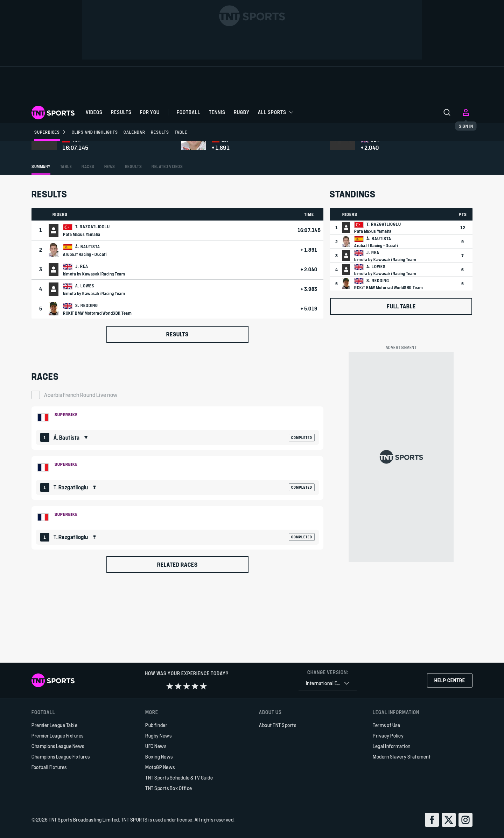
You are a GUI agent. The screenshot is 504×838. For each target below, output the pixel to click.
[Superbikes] (50, 132)
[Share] (468, 162)
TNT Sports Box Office (169, 788)
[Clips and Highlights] (95, 132)
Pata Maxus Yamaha (82, 310)
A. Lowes (85, 361)
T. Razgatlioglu (93, 302)
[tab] (41, 242)
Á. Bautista (88, 322)
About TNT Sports (278, 725)
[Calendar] (134, 132)
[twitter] (449, 820)
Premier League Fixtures (58, 736)
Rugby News (158, 736)
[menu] (447, 112)
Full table (401, 382)
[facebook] (432, 820)
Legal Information (392, 746)
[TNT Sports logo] (53, 113)
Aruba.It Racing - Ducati (85, 330)
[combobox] (328, 683)
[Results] (160, 132)
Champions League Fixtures (61, 757)
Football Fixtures (49, 767)
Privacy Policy (388, 736)
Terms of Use (386, 725)
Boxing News (159, 757)
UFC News (156, 746)
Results (177, 410)
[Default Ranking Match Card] (177, 503)
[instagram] (465, 820)
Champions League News (58, 746)
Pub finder (156, 725)
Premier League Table (54, 725)
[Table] (181, 132)
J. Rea (82, 342)
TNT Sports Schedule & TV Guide (179, 778)
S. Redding (87, 381)
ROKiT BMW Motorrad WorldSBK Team (97, 389)
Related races (177, 640)
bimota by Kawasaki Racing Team (94, 349)
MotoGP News (160, 767)
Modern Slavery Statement (402, 757)
